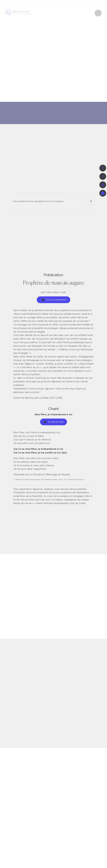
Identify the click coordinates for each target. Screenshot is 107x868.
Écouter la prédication (54, 300)
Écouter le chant (54, 422)
